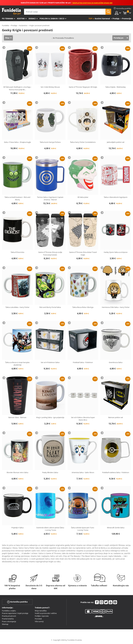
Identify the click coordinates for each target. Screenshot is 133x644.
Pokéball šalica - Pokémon (83, 362)
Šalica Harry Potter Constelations (83, 142)
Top (90, 18)
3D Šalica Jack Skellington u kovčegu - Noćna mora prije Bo (17, 88)
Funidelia (5, 25)
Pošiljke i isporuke (42, 616)
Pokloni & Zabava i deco (52, 18)
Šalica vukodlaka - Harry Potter (17, 307)
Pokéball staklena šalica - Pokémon (116, 472)
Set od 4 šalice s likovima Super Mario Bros (83, 419)
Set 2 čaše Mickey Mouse (50, 87)
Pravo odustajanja (9, 621)
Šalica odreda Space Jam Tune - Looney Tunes (83, 529)
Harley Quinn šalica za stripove (116, 252)
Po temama (8, 18)
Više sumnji (39, 621)
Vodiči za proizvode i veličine (46, 613)
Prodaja (14, 25)
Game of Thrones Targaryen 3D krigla (83, 87)
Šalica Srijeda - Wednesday (116, 87)
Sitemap (5, 624)
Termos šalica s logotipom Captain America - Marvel (50, 198)
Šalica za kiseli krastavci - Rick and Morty (17, 198)
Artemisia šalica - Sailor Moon (83, 472)
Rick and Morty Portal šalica (50, 307)
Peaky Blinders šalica (50, 472)
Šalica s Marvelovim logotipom (116, 197)
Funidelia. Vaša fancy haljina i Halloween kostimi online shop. (11, 11)
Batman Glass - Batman (17, 417)
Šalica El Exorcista (17, 252)
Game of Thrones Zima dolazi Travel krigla (83, 253)
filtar (7, 38)
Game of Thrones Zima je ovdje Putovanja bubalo (50, 253)
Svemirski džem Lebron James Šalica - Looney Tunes (50, 529)
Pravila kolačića (8, 619)
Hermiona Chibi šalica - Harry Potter (116, 307)
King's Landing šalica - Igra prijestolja (50, 417)
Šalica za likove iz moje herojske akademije (17, 364)
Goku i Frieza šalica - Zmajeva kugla (17, 142)
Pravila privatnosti (9, 616)
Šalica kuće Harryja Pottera (50, 142)
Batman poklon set (116, 417)
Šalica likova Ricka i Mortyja (83, 307)
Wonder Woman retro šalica (17, 472)
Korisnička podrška (17, 602)
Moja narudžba (41, 611)
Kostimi (21, 18)
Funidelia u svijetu (9, 611)
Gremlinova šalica (116, 362)
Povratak (38, 619)
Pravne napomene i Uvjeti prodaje (15, 613)
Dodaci (32, 18)
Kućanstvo (23, 25)
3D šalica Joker (83, 197)
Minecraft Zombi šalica (116, 528)
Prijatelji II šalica (17, 528)
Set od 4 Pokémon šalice (50, 362)
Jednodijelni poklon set (116, 142)
